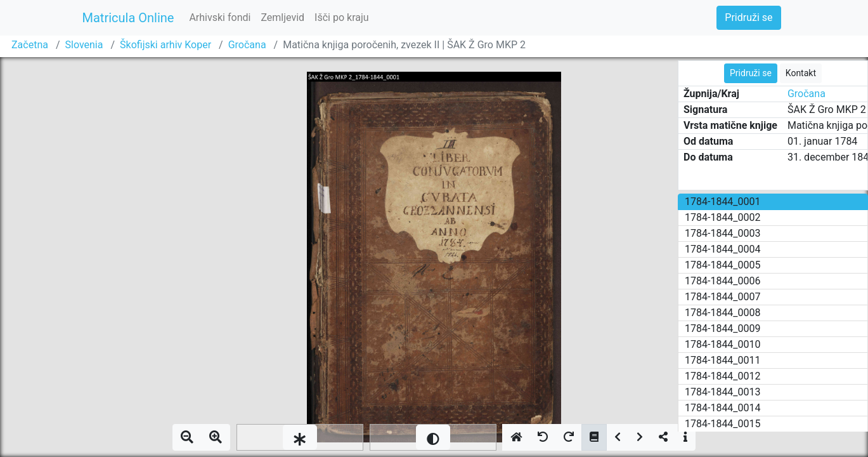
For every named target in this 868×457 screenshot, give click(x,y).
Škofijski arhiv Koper (165, 45)
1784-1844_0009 (723, 328)
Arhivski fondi (220, 17)
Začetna (30, 45)
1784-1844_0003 (723, 233)
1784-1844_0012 (723, 376)
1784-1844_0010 (723, 344)
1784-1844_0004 (723, 249)
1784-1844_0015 (723, 424)
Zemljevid (282, 17)
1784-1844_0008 (723, 313)
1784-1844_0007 (723, 297)
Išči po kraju (342, 17)
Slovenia (84, 45)
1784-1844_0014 (723, 408)
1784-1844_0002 (723, 217)
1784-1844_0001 (723, 202)
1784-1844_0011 (723, 360)
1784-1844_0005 (723, 265)
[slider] (300, 437)
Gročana (247, 45)
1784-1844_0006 (723, 281)
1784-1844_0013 (723, 392)
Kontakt (801, 73)
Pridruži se (748, 17)
